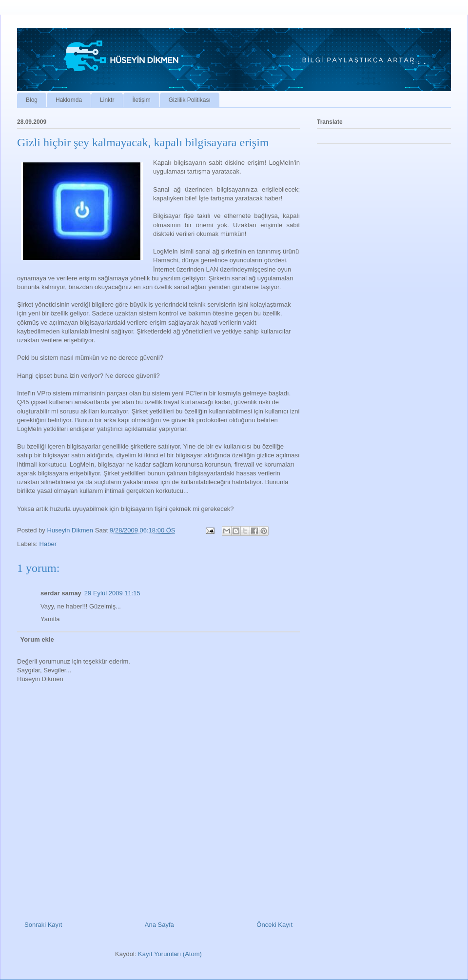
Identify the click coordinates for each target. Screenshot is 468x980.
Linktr (107, 100)
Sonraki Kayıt (43, 925)
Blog (32, 100)
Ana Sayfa (159, 925)
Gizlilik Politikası (190, 100)
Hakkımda (69, 100)
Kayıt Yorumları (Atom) (170, 954)
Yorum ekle (37, 639)
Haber (48, 544)
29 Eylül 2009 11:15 (112, 593)
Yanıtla (50, 619)
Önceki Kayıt (274, 925)
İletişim (141, 100)
